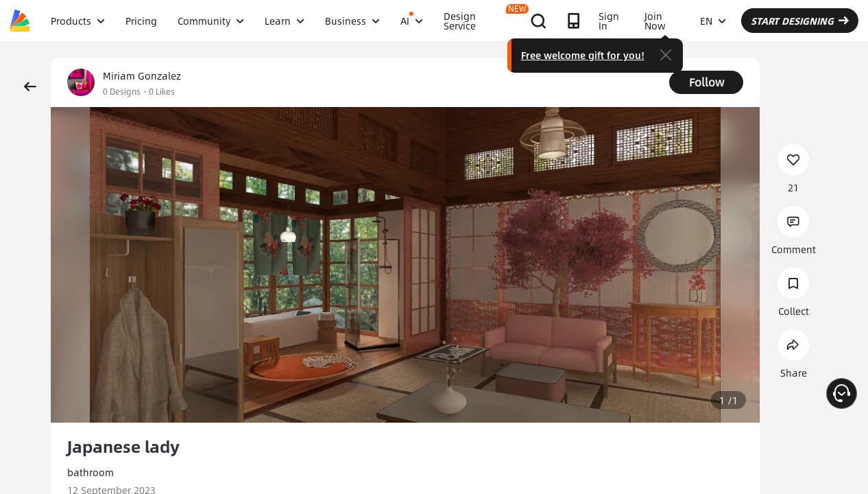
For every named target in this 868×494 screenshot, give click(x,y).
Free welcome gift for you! (583, 55)
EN (713, 21)
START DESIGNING (800, 21)
